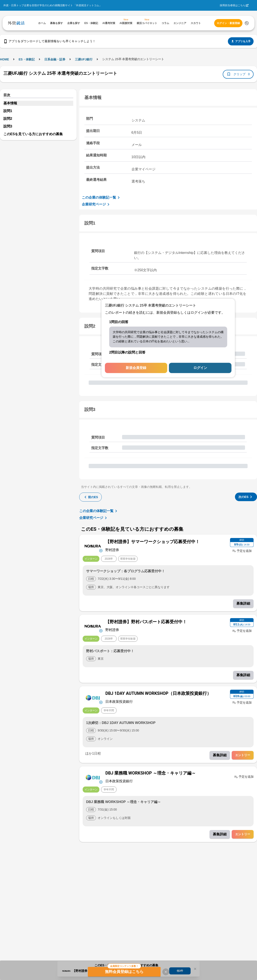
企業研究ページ (96, 204)
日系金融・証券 (55, 59)
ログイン (200, 368)
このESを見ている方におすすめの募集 (33, 134)
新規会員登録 (136, 368)
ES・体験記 (27, 59)
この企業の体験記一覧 (102, 198)
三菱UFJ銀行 (84, 59)
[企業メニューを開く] (93, 545)
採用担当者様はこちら (233, 5)
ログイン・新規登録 (228, 23)
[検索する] (247, 23)
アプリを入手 (241, 41)
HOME (4, 59)
